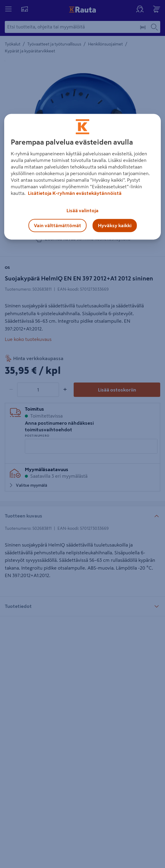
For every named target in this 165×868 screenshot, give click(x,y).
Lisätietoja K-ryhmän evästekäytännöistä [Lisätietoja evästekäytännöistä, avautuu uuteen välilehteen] (74, 193)
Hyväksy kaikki (115, 225)
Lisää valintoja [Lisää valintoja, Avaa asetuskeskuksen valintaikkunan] (82, 210)
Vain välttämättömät (57, 225)
